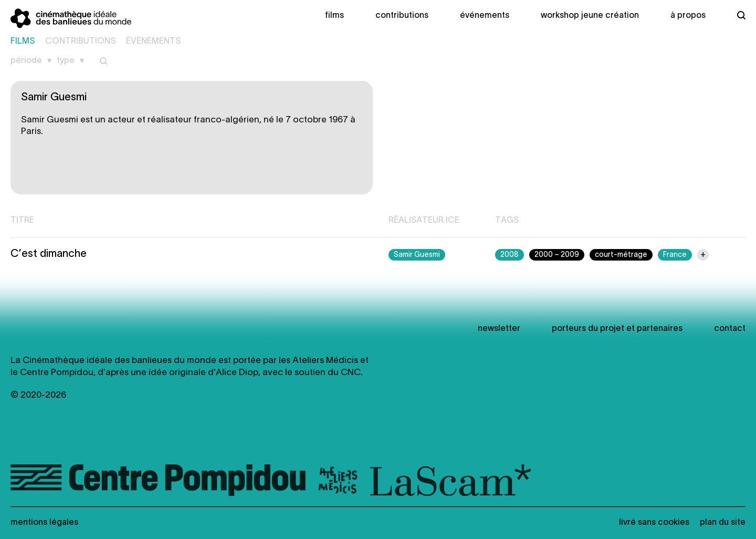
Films (334, 16)
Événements (485, 16)
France (675, 255)
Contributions (402, 16)
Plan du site (723, 523)
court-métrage (621, 255)
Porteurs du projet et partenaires (617, 329)
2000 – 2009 (557, 255)
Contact (730, 329)
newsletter (499, 329)
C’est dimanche (49, 254)
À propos (688, 16)
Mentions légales (44, 523)
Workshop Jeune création (590, 16)
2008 (510, 255)
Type (66, 61)
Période (26, 61)
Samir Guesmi (417, 255)
